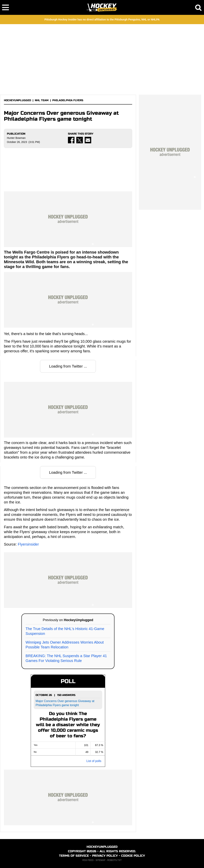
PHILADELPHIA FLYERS (68, 100)
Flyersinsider (28, 544)
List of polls (94, 761)
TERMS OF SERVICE (74, 856)
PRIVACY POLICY (105, 856)
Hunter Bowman (16, 138)
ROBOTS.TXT (115, 860)
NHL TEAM (42, 100)
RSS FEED (88, 860)
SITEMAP (100, 860)
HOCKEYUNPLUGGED (17, 100)
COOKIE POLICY (133, 856)
